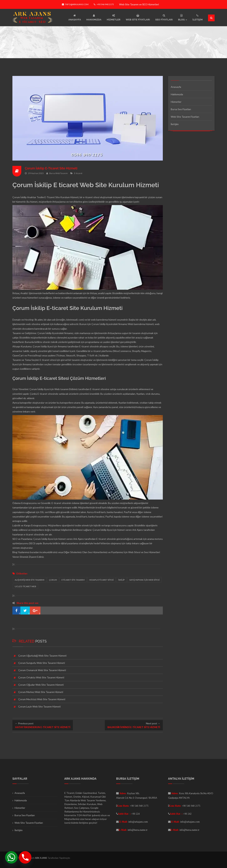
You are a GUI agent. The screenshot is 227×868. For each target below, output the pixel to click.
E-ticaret (78, 173)
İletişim (175, 124)
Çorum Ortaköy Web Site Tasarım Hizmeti (41, 677)
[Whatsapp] (11, 857)
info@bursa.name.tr (138, 830)
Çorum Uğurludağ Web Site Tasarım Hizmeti (42, 656)
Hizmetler (176, 102)
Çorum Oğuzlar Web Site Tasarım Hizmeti (41, 685)
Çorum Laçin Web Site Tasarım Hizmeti (39, 706)
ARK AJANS (41, 858)
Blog (15, 552)
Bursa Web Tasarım (59, 173)
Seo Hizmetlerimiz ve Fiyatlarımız (106, 552)
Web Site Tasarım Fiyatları (185, 117)
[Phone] (25, 857)
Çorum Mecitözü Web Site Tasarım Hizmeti (42, 699)
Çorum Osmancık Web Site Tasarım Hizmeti (42, 670)
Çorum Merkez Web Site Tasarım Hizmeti (41, 692)
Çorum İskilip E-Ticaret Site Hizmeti (51, 168)
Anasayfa (176, 87)
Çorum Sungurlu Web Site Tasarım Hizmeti (42, 663)
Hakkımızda (177, 94)
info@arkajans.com (75, 4)
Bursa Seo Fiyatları (181, 109)
